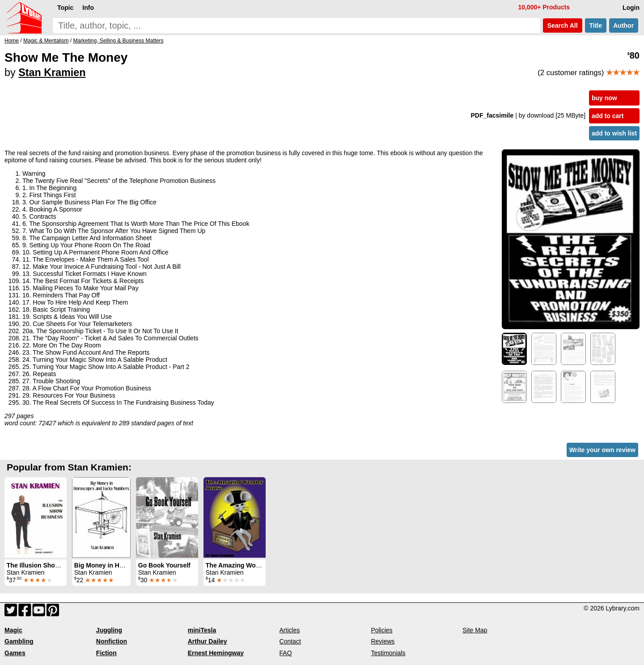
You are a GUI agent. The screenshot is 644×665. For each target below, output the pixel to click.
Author (624, 25)
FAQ (286, 653)
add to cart (608, 116)
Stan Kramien (52, 72)
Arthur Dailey (208, 641)
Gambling (19, 641)
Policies (381, 630)
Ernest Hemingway (216, 653)
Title (596, 25)
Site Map (475, 630)
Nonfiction (112, 641)
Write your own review (602, 450)
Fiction (106, 653)
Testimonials (388, 653)
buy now (604, 98)
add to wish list (614, 133)
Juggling (109, 630)
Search (563, 25)
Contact (290, 641)
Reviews (383, 641)
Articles (290, 630)
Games (15, 653)
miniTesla (202, 630)
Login (631, 8)
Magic (13, 630)
